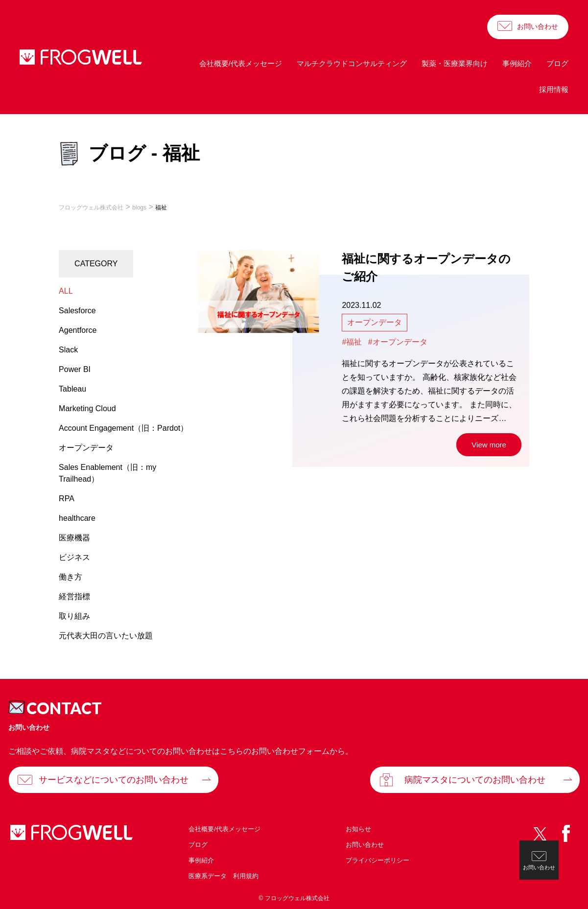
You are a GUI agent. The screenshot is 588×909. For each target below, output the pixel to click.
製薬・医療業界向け (455, 63)
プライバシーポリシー (377, 860)
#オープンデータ (398, 342)
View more (489, 445)
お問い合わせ (538, 26)
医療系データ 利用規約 (223, 876)
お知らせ (358, 829)
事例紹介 (517, 63)
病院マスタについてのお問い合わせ (475, 780)
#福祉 (352, 342)
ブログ (557, 63)
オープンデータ (375, 322)
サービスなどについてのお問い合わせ (114, 780)
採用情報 (554, 89)
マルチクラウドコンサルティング (352, 63)
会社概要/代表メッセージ (241, 63)
